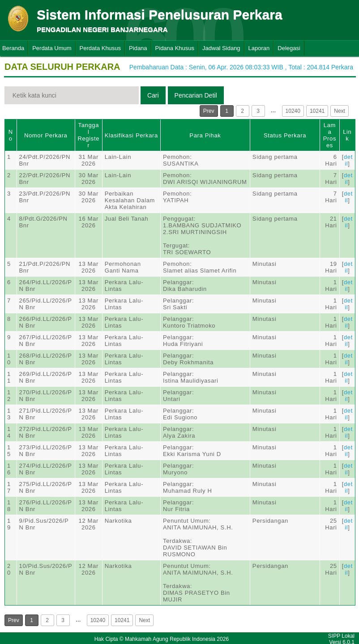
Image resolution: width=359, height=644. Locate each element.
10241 (317, 111)
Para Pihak (205, 135)
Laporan (259, 48)
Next (340, 111)
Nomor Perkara (46, 135)
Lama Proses (330, 135)
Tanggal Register (88, 135)
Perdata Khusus (100, 48)
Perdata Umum (52, 48)
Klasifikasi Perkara (131, 135)
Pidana (138, 48)
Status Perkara (285, 135)
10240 (293, 111)
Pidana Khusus (175, 48)
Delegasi (289, 48)
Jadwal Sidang (221, 48)
